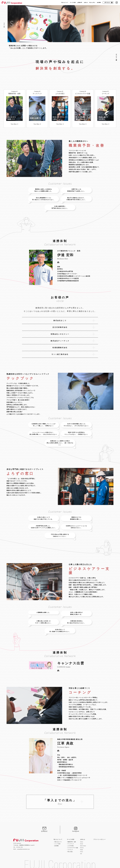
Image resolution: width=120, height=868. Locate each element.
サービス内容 (116, 56)
